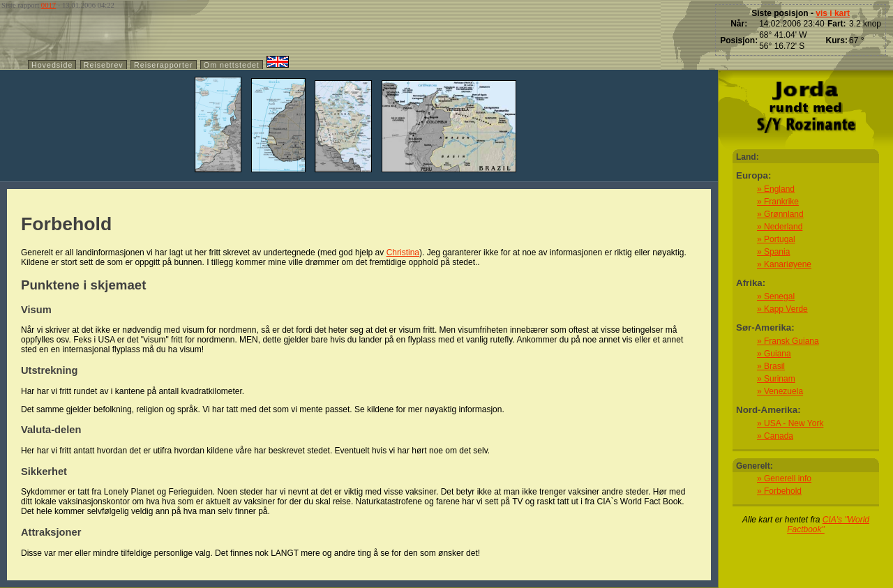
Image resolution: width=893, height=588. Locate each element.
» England (776, 189)
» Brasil (771, 366)
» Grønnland (780, 214)
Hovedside (52, 65)
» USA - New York (790, 423)
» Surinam (776, 379)
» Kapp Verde (782, 309)
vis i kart (833, 13)
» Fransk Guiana (788, 341)
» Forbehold (779, 491)
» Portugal (776, 239)
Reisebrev (104, 65)
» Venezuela (780, 391)
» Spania (773, 252)
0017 (48, 5)
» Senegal (776, 296)
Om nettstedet (232, 65)
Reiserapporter (163, 65)
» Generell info (784, 478)
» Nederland (780, 227)
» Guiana (774, 354)
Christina (403, 252)
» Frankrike (778, 202)
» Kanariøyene (784, 264)
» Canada (775, 436)
